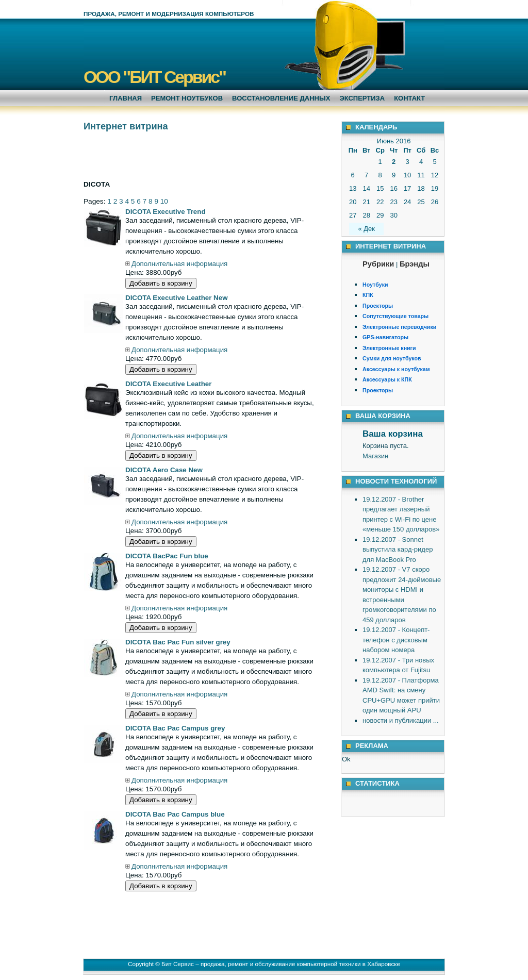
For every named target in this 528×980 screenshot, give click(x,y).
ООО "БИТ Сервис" (154, 77)
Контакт (409, 98)
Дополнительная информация (176, 264)
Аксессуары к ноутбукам (396, 369)
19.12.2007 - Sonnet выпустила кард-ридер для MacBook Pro (398, 550)
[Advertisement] (204, 155)
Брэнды (415, 264)
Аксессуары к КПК (387, 379)
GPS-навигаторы (385, 337)
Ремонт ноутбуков (187, 98)
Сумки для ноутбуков (392, 358)
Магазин (375, 456)
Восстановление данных (281, 98)
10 (164, 201)
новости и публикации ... (401, 720)
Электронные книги (389, 348)
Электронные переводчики (399, 327)
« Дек (366, 229)
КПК (368, 295)
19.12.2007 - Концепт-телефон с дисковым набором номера (396, 640)
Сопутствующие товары (395, 316)
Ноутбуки (375, 285)
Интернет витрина (126, 126)
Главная (126, 98)
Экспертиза (362, 98)
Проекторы (378, 306)
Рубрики (378, 264)
